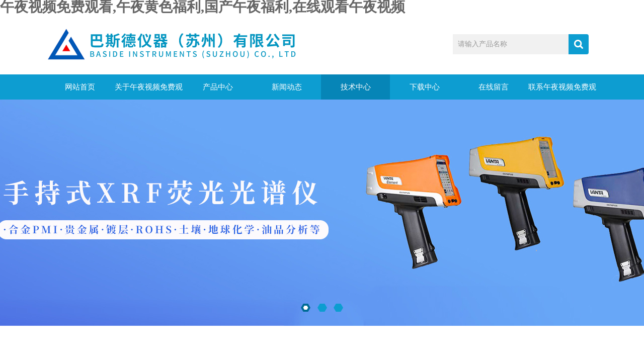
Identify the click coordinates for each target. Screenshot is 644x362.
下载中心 (425, 87)
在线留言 (494, 87)
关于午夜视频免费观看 (149, 91)
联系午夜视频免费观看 (562, 91)
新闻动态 (287, 87)
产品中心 (218, 87)
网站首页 (80, 87)
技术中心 (356, 87)
